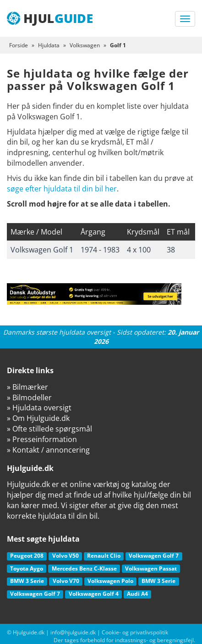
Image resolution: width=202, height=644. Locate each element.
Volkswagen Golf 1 (42, 250)
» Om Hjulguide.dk (38, 418)
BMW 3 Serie (27, 581)
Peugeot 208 (27, 556)
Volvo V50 (66, 556)
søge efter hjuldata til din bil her (62, 189)
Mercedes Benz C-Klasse (84, 568)
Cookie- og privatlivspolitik (135, 632)
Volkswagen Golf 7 (154, 556)
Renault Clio (104, 556)
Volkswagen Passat (151, 568)
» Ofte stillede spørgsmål (49, 429)
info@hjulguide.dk (73, 632)
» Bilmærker (27, 387)
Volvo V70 (66, 581)
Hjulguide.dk (29, 632)
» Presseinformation (42, 439)
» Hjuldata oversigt (39, 408)
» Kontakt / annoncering (48, 450)
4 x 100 (139, 250)
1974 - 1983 (100, 250)
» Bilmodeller (29, 398)
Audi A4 (137, 594)
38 (171, 250)
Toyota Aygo (27, 568)
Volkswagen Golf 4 (94, 594)
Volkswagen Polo (110, 581)
